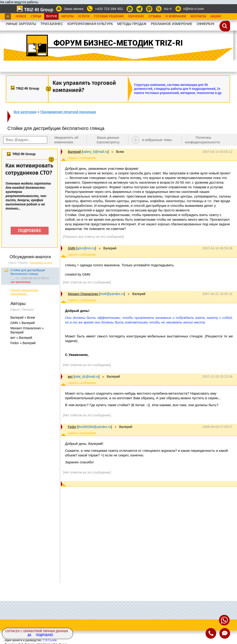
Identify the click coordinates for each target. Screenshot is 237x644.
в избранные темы (157, 140)
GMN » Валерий (23, 323)
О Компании (176, 16)
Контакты (198, 16)
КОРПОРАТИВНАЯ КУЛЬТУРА (90, 24)
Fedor (72, 427)
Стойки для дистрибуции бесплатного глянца (28, 272)
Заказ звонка (74, 9)
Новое (21, 16)
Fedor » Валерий (23, 343)
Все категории (25, 112)
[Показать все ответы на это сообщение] (93, 237)
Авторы (67, 16)
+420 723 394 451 (109, 9)
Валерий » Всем (23, 317)
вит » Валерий (21, 338)
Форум (51, 16)
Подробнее (44, 635)
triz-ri (168, 9)
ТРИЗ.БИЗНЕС (52, 24)
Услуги (84, 16)
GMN (72, 248)
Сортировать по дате (41, 263)
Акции (216, 16)
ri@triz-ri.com (194, 9)
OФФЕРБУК (206, 24)
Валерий (74, 152)
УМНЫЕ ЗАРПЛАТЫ (21, 24)
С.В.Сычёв (50, 640)
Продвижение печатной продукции (68, 112)
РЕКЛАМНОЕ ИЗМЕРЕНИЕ (172, 24)
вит (70, 377)
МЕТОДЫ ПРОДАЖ (132, 24)
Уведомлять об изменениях (66, 140)
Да (29, 635)
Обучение (136, 16)
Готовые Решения (109, 16)
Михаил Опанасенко (83, 294)
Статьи (36, 16)
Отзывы (155, 16)
